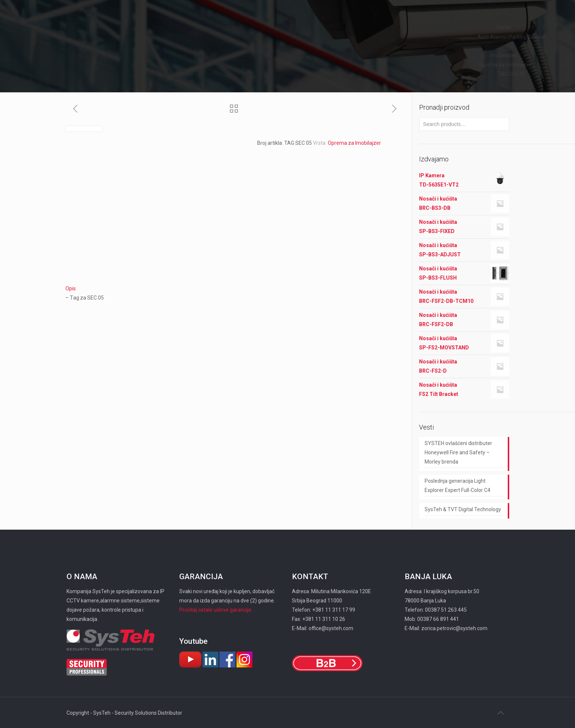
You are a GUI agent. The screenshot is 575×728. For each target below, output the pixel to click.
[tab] (235, 289)
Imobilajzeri (504, 55)
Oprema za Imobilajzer (504, 65)
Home (504, 28)
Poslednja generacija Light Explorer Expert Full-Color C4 (457, 486)
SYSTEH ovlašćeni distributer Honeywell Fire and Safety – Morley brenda (458, 452)
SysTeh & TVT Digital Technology (463, 509)
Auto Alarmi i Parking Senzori (512, 37)
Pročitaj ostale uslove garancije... (217, 610)
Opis (71, 288)
